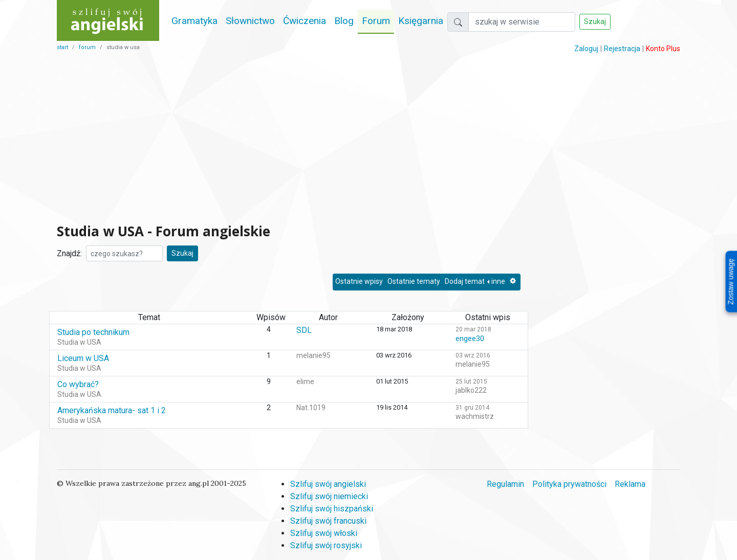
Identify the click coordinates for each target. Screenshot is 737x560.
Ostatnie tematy (414, 281)
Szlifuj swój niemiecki (329, 496)
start (62, 47)
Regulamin (505, 484)
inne (498, 281)
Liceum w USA (83, 358)
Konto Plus (663, 49)
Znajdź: (69, 253)
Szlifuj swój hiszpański (332, 509)
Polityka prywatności (569, 484)
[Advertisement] (289, 138)
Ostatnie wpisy (359, 281)
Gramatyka (194, 21)
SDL (304, 330)
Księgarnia (421, 21)
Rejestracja (622, 49)
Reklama (630, 484)
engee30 (470, 339)
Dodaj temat (465, 281)
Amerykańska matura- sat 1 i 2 (112, 410)
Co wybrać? (78, 384)
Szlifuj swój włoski (324, 533)
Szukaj (595, 21)
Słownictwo (250, 21)
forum (87, 47)
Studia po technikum (93, 332)
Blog (344, 21)
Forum (376, 21)
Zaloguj (586, 49)
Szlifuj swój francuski (328, 521)
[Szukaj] (522, 22)
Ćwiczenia (305, 21)
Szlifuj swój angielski (328, 484)
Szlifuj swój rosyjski (326, 545)
